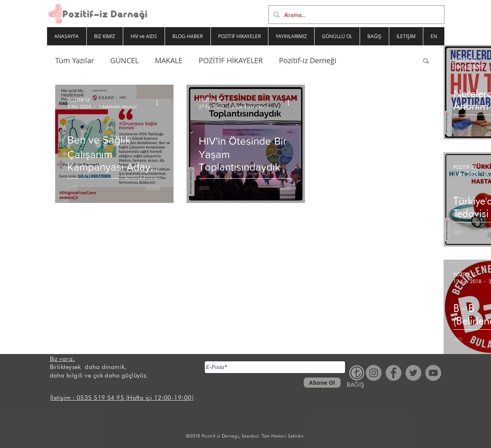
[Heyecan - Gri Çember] (413, 373)
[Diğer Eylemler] (160, 102)
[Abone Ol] (322, 383)
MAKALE (169, 60)
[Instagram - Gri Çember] (374, 373)
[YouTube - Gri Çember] (433, 373)
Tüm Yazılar (75, 60)
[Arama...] (356, 15)
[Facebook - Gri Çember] (393, 373)
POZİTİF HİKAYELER (231, 60)
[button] (426, 61)
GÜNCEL (124, 60)
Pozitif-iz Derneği (308, 60)
